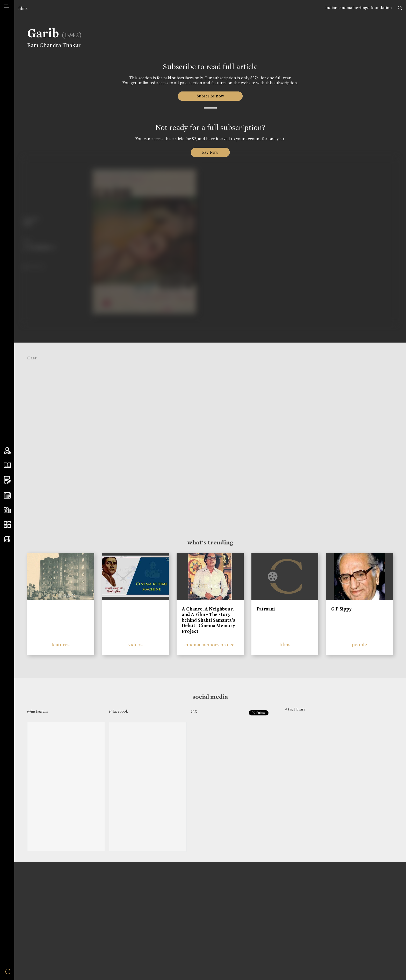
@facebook (118, 711)
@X (194, 711)
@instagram (37, 711)
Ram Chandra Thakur (52, 45)
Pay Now (210, 152)
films (23, 8)
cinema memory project (210, 645)
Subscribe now (210, 96)
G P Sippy (341, 609)
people (360, 645)
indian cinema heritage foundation (359, 8)
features (61, 645)
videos (135, 645)
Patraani (266, 609)
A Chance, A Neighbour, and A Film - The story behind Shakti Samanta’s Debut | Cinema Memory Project (208, 620)
